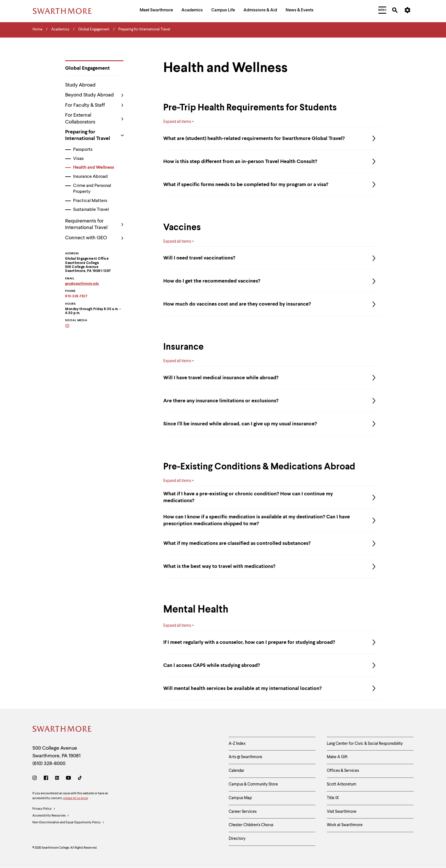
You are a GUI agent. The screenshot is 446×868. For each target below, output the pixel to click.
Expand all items (177, 122)
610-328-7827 (76, 296)
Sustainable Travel (91, 210)
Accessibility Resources (51, 816)
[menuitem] (156, 11)
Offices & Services (343, 771)
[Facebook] (46, 779)
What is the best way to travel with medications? (272, 572)
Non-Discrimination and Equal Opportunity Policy (68, 823)
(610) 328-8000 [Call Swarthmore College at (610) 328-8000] (49, 764)
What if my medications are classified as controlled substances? (272, 549)
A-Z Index (237, 744)
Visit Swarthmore (342, 812)
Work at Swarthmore (345, 825)
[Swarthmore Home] (62, 730)
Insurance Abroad (90, 177)
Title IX (333, 798)
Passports (83, 150)
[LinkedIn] (57, 779)
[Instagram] (71, 326)
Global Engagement (87, 68)
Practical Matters (90, 201)
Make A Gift (337, 757)
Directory (237, 839)
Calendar (237, 771)
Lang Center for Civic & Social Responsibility (365, 744)
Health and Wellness (94, 168)
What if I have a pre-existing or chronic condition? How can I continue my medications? (272, 503)
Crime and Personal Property (92, 189)
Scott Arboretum (342, 784)
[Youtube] (68, 779)
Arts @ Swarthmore (245, 757)
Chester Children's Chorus (251, 825)
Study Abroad (80, 85)
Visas (78, 159)
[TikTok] (80, 779)
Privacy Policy (44, 809)
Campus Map (240, 798)
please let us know (75, 798)
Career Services (243, 812)
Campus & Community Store (253, 784)
